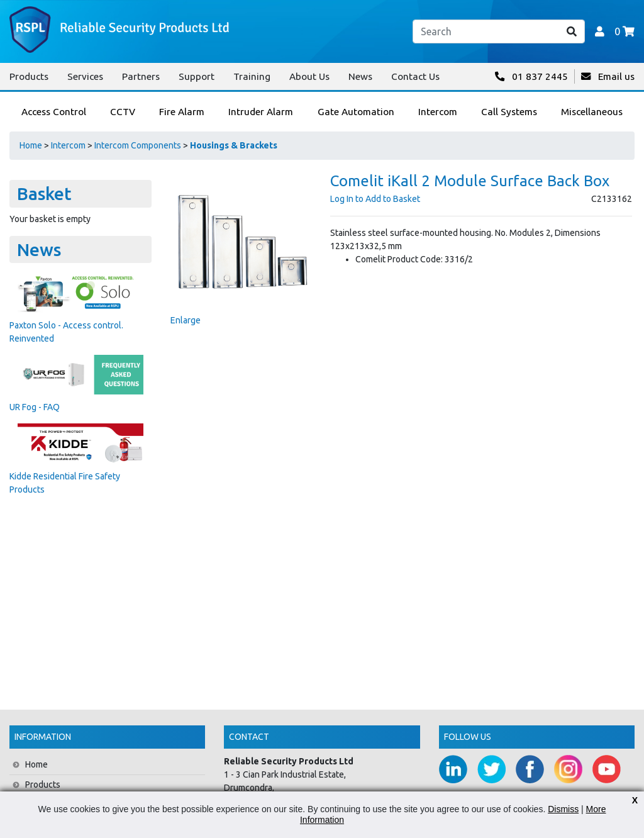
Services (85, 76)
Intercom (68, 145)
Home (31, 145)
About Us (309, 76)
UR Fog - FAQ (35, 407)
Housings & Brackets (234, 145)
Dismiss (563, 809)
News (360, 76)
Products (29, 76)
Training (252, 76)
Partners (141, 76)
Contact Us (415, 76)
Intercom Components (138, 145)
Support (197, 76)
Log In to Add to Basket (375, 199)
